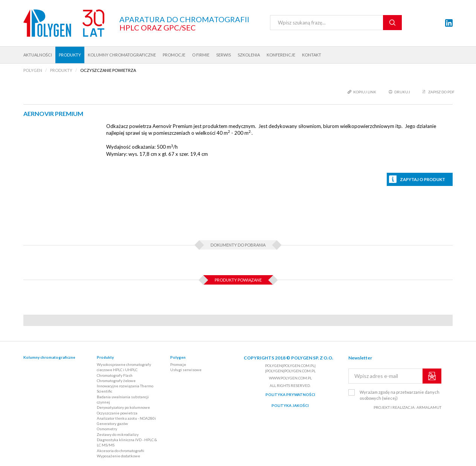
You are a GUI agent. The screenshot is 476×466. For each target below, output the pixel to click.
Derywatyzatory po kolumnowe (123, 407)
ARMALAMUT (429, 407)
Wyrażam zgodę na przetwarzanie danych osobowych (400, 395)
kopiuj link (365, 92)
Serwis (224, 55)
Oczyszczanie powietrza (117, 413)
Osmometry (107, 429)
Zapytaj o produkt (423, 179)
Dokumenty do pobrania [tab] (238, 245)
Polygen (178, 357)
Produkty (70, 55)
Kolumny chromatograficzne (122, 55)
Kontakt (312, 55)
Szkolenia (249, 55)
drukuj (402, 92)
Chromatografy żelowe (116, 381)
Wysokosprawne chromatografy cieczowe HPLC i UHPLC (124, 367)
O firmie (201, 55)
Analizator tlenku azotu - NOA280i (126, 418)
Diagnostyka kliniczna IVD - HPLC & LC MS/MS (127, 442)
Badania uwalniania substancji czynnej (123, 399)
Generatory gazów (112, 423)
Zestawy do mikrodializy (118, 434)
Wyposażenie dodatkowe (118, 456)
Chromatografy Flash (115, 375)
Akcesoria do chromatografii (121, 451)
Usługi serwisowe (186, 370)
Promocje (174, 55)
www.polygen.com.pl (290, 378)
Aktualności (38, 55)
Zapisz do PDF (441, 92)
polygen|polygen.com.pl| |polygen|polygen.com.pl (290, 368)
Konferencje (281, 55)
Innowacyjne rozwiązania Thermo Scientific (125, 388)
